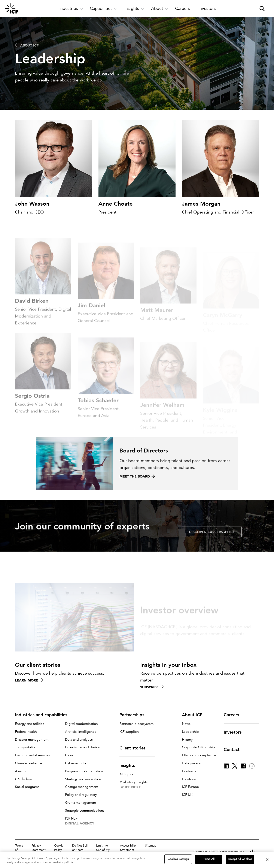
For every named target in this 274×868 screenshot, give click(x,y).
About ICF (27, 45)
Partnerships (134, 715)
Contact (234, 749)
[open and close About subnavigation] (160, 9)
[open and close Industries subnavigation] (71, 9)
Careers (234, 715)
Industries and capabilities (44, 715)
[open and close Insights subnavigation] (134, 9)
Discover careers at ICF (212, 546)
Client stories (135, 748)
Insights (130, 765)
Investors (235, 732)
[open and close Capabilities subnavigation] (104, 9)
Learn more (29, 680)
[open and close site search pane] (262, 9)
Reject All (209, 859)
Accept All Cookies (240, 859)
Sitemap (151, 845)
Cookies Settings (178, 859)
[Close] (267, 859)
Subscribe (152, 687)
